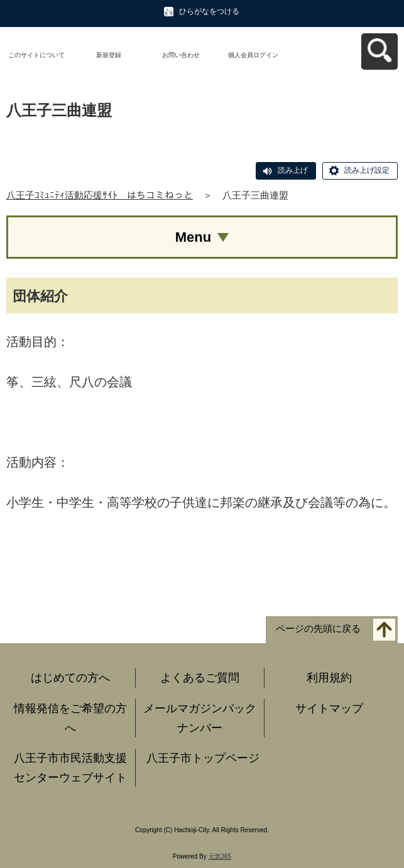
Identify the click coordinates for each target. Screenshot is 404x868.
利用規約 (329, 678)
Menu (193, 237)
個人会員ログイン (253, 55)
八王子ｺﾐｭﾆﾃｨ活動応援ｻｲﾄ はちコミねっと (100, 195)
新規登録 (109, 55)
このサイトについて (36, 55)
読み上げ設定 (367, 170)
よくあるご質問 (200, 678)
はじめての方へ (70, 678)
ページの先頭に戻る (318, 629)
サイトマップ (329, 708)
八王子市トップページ (203, 758)
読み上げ (293, 170)
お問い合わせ (181, 55)
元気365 (220, 856)
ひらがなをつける (209, 11)
